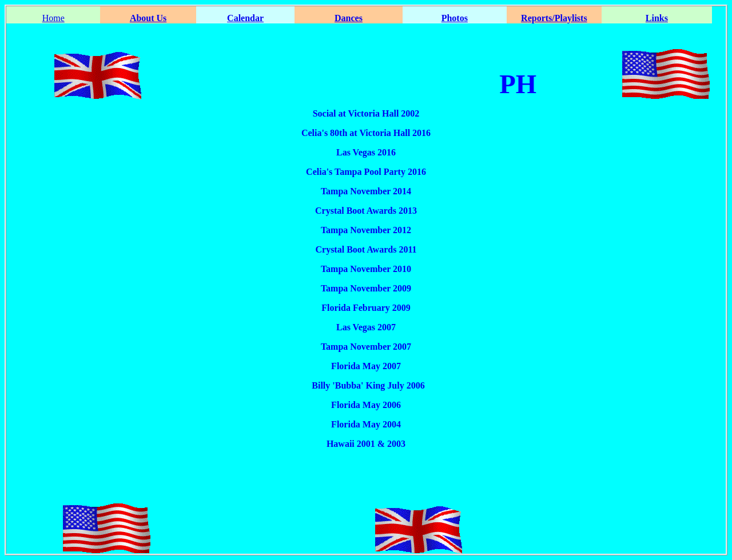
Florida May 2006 (366, 405)
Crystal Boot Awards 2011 (366, 249)
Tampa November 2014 (366, 191)
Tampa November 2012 (366, 230)
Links (657, 18)
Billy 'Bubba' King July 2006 (366, 385)
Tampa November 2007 (366, 347)
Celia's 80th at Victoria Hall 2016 (366, 133)
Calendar (245, 18)
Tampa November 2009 (366, 288)
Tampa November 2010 (366, 269)
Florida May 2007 (366, 366)
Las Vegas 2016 (366, 152)
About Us (148, 18)
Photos (455, 18)
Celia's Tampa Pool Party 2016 (366, 172)
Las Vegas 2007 (366, 327)
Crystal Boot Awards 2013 (366, 211)
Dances (349, 18)
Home (53, 18)
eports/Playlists (558, 18)
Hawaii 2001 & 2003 (366, 444)
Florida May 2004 (366, 424)
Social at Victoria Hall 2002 (366, 113)
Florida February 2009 (366, 308)
